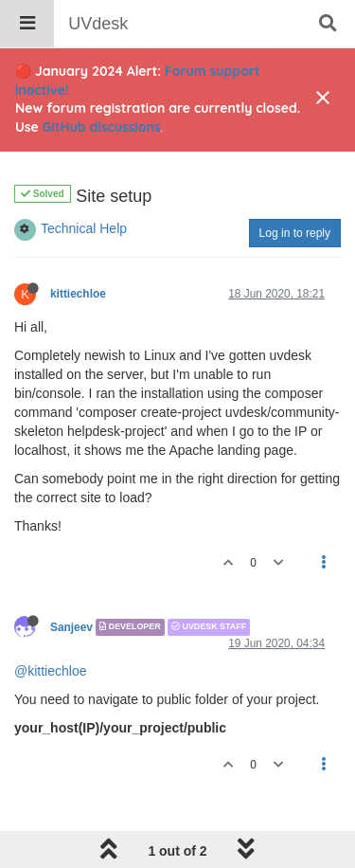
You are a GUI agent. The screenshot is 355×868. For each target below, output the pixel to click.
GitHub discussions (102, 127)
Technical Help (84, 228)
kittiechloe (78, 294)
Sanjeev (71, 627)
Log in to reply (295, 233)
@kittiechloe (50, 671)
